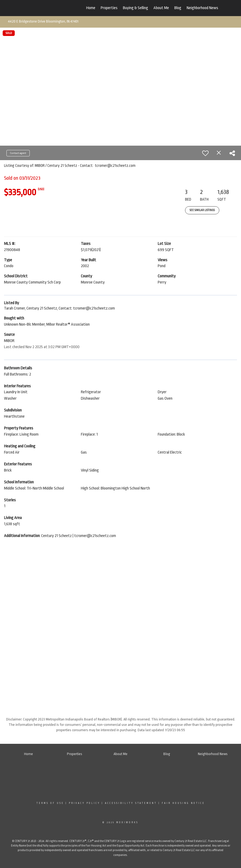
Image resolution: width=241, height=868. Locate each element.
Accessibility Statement (131, 803)
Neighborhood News (202, 8)
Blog (178, 8)
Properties (109, 8)
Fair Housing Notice (183, 803)
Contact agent (18, 153)
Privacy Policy (84, 803)
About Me (161, 8)
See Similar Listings (202, 210)
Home (91, 8)
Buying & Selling (135, 8)
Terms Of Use (50, 803)
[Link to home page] (48, 8)
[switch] (205, 153)
